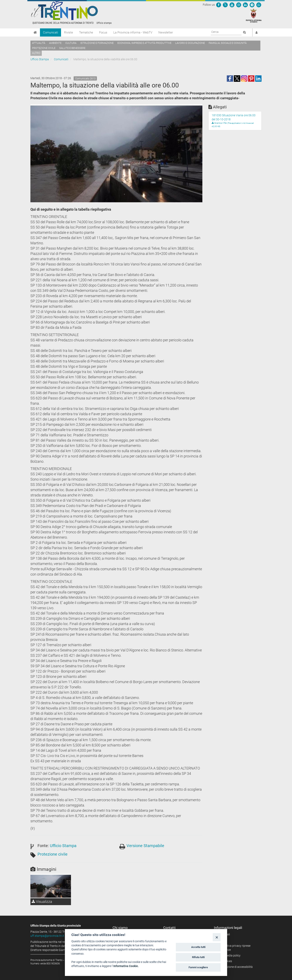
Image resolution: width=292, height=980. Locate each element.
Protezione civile (44, 48)
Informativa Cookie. (126, 966)
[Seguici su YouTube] (232, 5)
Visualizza (42, 902)
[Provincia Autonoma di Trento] (254, 15)
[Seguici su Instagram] (239, 5)
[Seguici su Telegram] (252, 5)
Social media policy (229, 955)
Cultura (71, 43)
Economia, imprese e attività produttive (144, 43)
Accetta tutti (198, 947)
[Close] (217, 937)
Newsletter (166, 32)
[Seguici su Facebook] (219, 5)
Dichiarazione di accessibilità (235, 967)
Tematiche (86, 32)
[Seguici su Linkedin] (245, 5)
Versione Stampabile (145, 846)
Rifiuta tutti (198, 957)
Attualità (39, 43)
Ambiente (55, 43)
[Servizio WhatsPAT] (259, 5)
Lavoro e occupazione (190, 43)
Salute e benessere (72, 48)
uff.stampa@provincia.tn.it (47, 936)
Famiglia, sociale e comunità (228, 43)
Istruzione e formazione (97, 43)
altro (36, 53)
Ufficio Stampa (40, 59)
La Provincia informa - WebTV (133, 32)
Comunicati (50, 32)
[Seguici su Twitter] (225, 5)
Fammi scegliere (198, 967)
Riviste (69, 32)
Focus (103, 32)
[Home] (35, 32)
